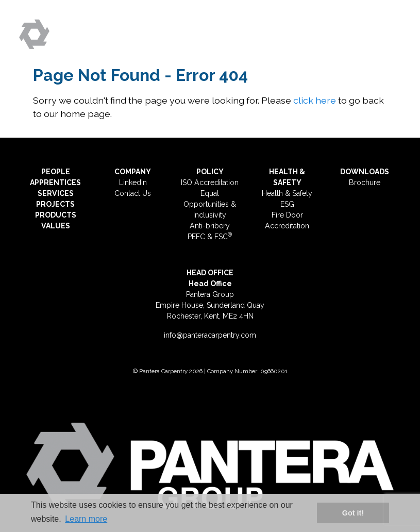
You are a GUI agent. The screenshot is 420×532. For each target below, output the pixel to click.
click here (315, 100)
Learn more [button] (86, 519)
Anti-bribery (210, 226)
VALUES (56, 226)
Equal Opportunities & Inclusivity (210, 204)
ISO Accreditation (210, 182)
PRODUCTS (56, 215)
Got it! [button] (353, 513)
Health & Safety (287, 193)
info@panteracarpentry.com (210, 335)
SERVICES (56, 193)
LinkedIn (133, 182)
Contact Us (133, 193)
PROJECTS (55, 204)
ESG (287, 204)
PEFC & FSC (210, 237)
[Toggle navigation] (389, 30)
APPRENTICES (55, 182)
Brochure (365, 182)
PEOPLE (56, 172)
